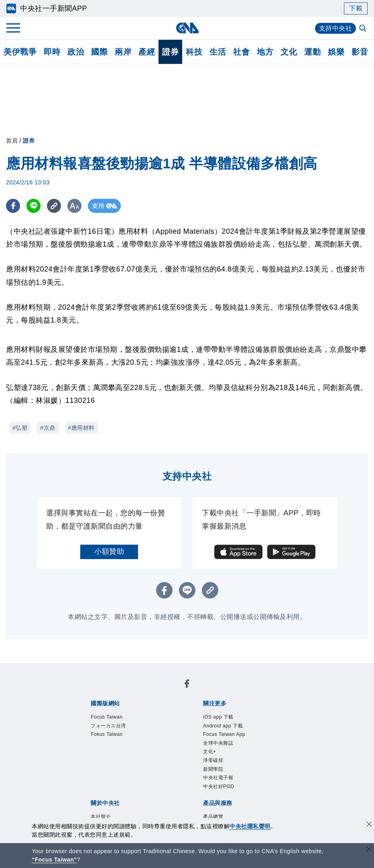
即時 (52, 52)
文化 (289, 52)
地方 (265, 52)
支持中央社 (336, 28)
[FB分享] (13, 206)
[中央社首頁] (187, 28)
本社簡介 (101, 817)
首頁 (12, 141)
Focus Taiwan (107, 717)
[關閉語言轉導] (369, 850)
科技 (194, 52)
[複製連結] (54, 206)
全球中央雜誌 (218, 743)
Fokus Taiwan (107, 734)
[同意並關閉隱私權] (369, 825)
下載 (356, 8)
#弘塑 (20, 428)
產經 (147, 52)
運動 (312, 52)
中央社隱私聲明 (250, 826)
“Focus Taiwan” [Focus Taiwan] (54, 860)
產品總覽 (213, 817)
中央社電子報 (218, 778)
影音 (360, 52)
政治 (76, 52)
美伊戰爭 (20, 52)
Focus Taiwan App (224, 734)
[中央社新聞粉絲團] (187, 685)
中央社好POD (219, 786)
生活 (218, 52)
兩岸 (123, 52)
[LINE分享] (34, 206)
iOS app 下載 (218, 717)
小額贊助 (109, 551)
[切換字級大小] (74, 206)
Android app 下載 (223, 726)
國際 (99, 52)
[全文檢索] (364, 29)
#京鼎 (48, 428)
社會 (241, 52)
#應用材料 (81, 428)
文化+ (210, 752)
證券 (170, 52)
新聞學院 (213, 769)
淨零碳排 (213, 760)
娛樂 (336, 52)
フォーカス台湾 (108, 726)
